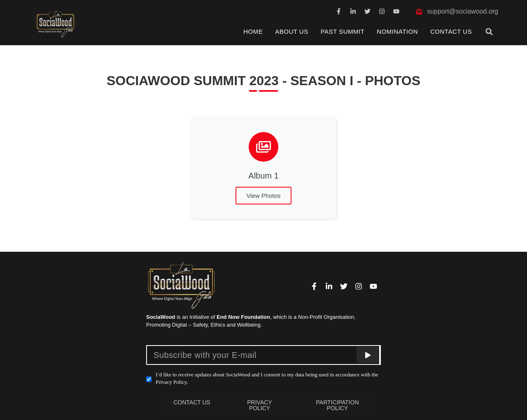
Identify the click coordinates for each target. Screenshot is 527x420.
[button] (489, 31)
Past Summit (343, 31)
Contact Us (451, 31)
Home (253, 31)
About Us (291, 31)
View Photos (263, 196)
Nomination (397, 31)
